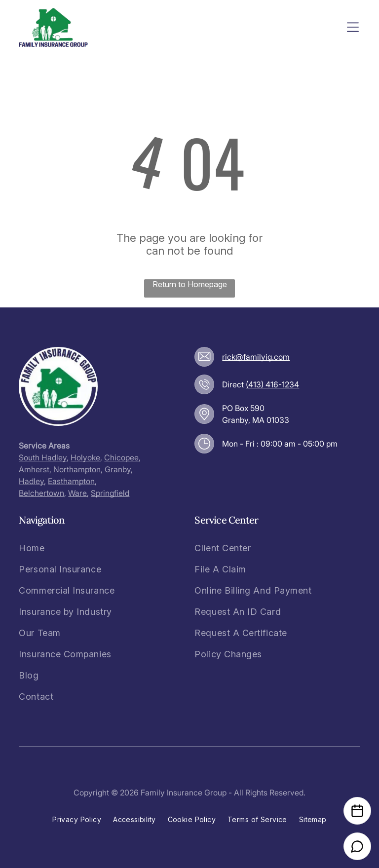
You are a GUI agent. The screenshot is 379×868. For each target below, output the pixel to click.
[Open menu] (353, 27)
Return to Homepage (190, 284)
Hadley (31, 481)
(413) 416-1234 (272, 384)
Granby (118, 469)
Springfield (110, 493)
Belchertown (41, 493)
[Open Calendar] (357, 811)
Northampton (77, 469)
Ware (77, 493)
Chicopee (121, 457)
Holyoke (85, 457)
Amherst (34, 469)
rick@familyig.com (256, 357)
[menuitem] (67, 548)
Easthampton (71, 481)
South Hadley (43, 457)
